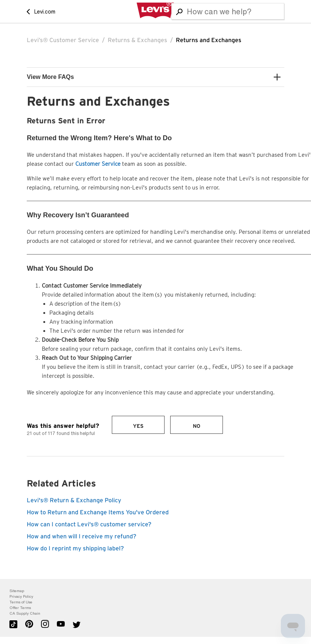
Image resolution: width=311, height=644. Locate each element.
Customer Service (98, 164)
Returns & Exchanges (137, 40)
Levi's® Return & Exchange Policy (74, 500)
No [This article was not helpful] (197, 426)
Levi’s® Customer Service (63, 40)
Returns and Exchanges (209, 40)
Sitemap (17, 591)
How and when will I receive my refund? (82, 536)
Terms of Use (21, 602)
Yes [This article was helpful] (138, 426)
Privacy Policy (21, 596)
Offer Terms (20, 608)
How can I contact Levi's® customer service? (89, 524)
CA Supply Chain (25, 613)
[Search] (228, 11)
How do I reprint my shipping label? (75, 549)
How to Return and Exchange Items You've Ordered (98, 512)
